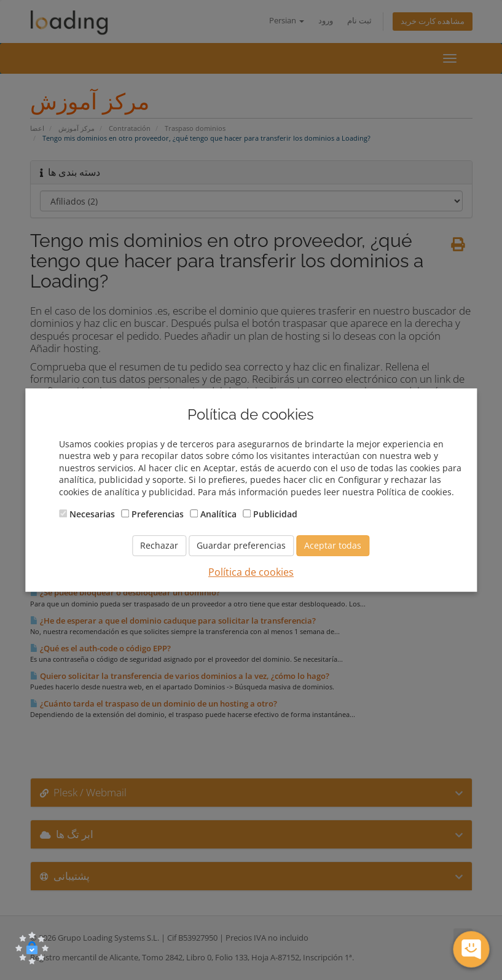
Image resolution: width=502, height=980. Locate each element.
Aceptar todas (333, 545)
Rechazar (159, 545)
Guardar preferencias (241, 545)
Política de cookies (251, 572)
